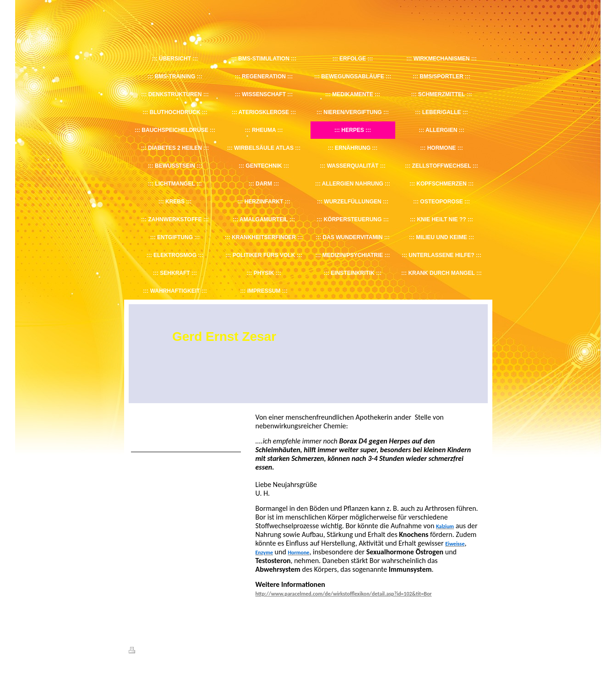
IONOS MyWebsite (213, 673)
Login (482, 650)
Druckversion (149, 651)
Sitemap (181, 651)
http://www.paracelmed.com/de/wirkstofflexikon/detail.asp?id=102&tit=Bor (344, 594)
